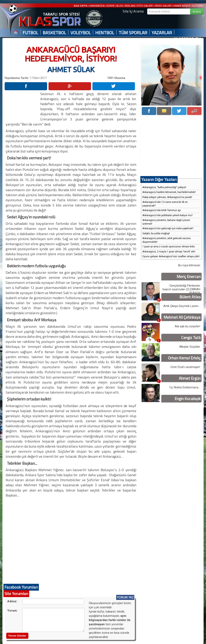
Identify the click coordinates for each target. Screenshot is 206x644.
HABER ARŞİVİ (182, 6)
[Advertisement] (21, 104)
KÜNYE (111, 6)
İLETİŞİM (197, 6)
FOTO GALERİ (145, 6)
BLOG (120, 6)
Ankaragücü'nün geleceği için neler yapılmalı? (168, 228)
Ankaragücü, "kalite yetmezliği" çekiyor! (164, 187)
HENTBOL (105, 33)
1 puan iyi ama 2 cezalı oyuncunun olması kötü (169, 247)
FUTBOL (30, 33)
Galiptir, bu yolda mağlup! (156, 233)
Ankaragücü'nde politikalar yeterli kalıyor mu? (167, 215)
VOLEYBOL (81, 33)
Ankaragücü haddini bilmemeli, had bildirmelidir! (169, 192)
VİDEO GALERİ (163, 6)
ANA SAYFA (81, 6)
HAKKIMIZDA (97, 6)
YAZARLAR (162, 33)
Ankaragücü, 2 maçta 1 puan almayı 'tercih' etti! (169, 252)
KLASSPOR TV (187, 39)
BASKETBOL (54, 33)
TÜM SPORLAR (133, 33)
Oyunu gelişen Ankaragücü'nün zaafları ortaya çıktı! (171, 256)
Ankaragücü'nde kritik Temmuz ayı (162, 210)
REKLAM (130, 6)
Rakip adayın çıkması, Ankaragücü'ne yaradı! (167, 197)
